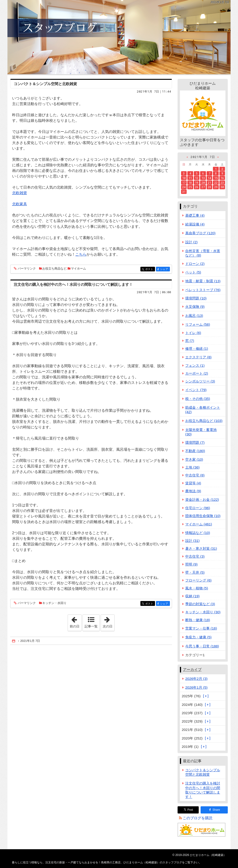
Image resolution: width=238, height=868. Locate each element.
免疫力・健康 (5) (198, 637)
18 (190, 183)
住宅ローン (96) (198, 508)
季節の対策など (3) (200, 604)
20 (203, 183)
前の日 (76, 621)
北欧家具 (20, 204)
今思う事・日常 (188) (202, 646)
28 (209, 187)
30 (222, 187)
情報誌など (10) (198, 533)
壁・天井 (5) (195, 572)
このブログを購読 (198, 818)
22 (216, 183)
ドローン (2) (195, 264)
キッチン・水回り (54, 603)
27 (203, 187)
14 (209, 178)
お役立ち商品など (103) (204, 421)
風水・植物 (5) (197, 588)
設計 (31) (192, 541)
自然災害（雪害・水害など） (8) (203, 253)
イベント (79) (196, 390)
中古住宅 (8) (195, 475)
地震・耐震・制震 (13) (203, 281)
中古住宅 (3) (195, 556)
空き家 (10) (194, 459)
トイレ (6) (193, 333)
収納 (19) (192, 596)
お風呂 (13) (194, 316)
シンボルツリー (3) (200, 381)
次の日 (109, 621)
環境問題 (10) (196, 298)
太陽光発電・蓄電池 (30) (201, 432)
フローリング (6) (198, 580)
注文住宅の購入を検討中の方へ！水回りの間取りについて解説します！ (73, 285)
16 (222, 178)
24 (184, 187)
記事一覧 (91, 626)
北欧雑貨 (20, 193)
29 (216, 187)
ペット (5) (193, 272)
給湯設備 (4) (195, 224)
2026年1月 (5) (196, 687)
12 (197, 178)
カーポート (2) (197, 373)
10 (184, 178)
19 (197, 183)
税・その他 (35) (198, 399)
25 (190, 187)
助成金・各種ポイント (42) (203, 410)
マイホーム (78, 268)
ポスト (150, 269)
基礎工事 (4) (195, 215)
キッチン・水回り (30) (203, 612)
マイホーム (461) (199, 524)
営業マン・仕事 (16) (201, 628)
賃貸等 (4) (193, 483)
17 (184, 183)
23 (222, 183)
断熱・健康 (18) (198, 620)
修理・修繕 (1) (197, 349)
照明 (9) (191, 564)
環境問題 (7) (195, 442)
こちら (81, 254)
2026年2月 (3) (196, 679)
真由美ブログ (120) (200, 233)
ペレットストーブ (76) (203, 290)
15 (216, 178)
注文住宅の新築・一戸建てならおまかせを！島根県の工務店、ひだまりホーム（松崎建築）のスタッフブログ (119, 37)
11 (190, 178)
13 (203, 178)
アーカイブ (192, 670)
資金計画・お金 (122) (202, 500)
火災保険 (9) (195, 307)
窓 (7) (190, 341)
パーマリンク (26, 269)
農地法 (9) (193, 491)
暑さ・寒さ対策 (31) (201, 548)
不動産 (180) (195, 451)
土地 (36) (192, 467)
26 (197, 187)
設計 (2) (191, 242)
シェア (165, 269)
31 (184, 192)
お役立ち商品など (54, 268)
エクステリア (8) (198, 357)
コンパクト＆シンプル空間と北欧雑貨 (45, 84)
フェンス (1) (195, 365)
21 (209, 183)
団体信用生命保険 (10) (203, 516)
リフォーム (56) (198, 324)
